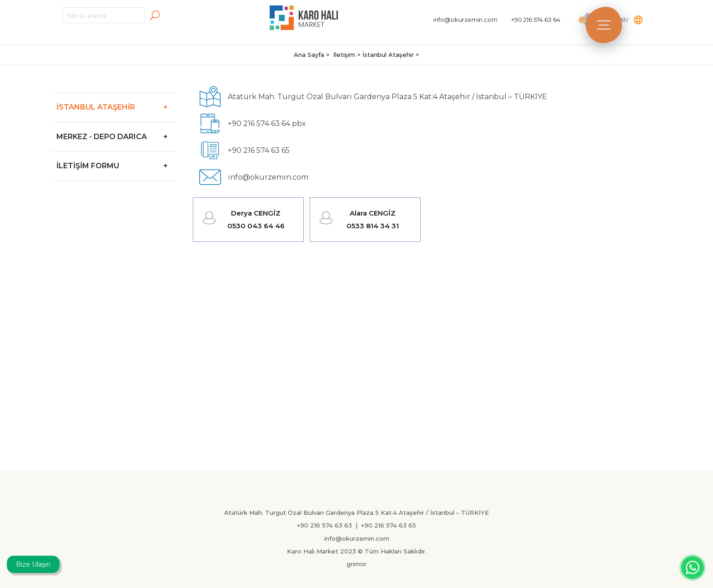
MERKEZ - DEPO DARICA (117, 137)
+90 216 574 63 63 (324, 525)
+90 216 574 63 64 (536, 20)
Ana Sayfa (310, 55)
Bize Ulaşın (33, 564)
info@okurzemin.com (465, 20)
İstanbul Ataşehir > (391, 55)
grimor (356, 564)
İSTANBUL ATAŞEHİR (117, 107)
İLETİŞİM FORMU (117, 166)
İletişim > (348, 55)
